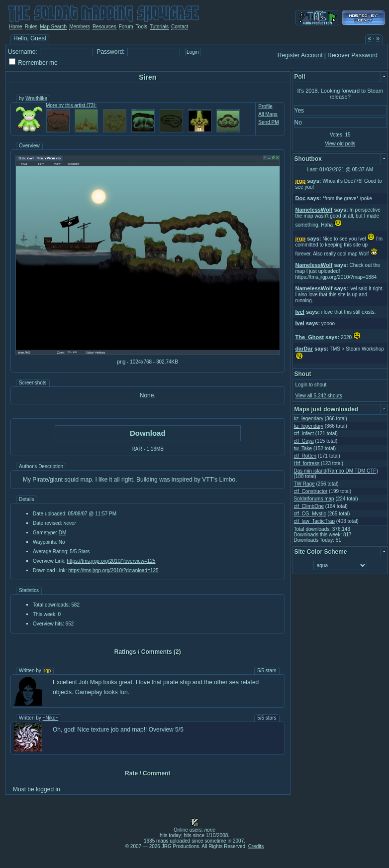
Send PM (268, 122)
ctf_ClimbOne (309, 506)
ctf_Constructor (311, 491)
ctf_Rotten (305, 456)
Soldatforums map (314, 499)
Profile (265, 106)
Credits (256, 846)
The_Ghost (310, 337)
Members (80, 27)
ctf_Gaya (304, 441)
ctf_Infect (304, 434)
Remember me (38, 63)
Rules (31, 27)
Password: (110, 52)
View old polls (340, 144)
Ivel (300, 312)
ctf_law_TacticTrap (314, 521)
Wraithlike (36, 98)
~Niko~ (51, 718)
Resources (104, 27)
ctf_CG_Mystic (310, 514)
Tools (142, 27)
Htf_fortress (307, 463)
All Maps (268, 114)
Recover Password (352, 55)
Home (16, 27)
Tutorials (159, 27)
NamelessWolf (314, 210)
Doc (301, 198)
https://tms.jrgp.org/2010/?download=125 (113, 570)
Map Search (53, 27)
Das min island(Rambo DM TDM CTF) (336, 471)
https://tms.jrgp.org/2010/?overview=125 (111, 561)
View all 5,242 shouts (319, 396)
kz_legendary (309, 419)
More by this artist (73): (71, 105)
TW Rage (304, 484)
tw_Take (303, 448)
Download (148, 433)
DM (63, 533)
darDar (304, 349)
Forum (126, 27)
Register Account (300, 55)
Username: (23, 52)
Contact (180, 27)
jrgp (47, 671)
